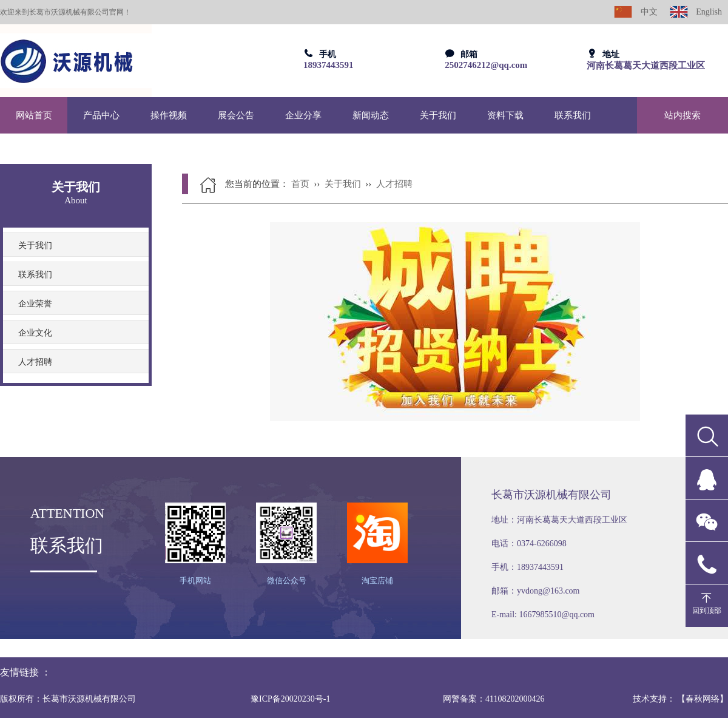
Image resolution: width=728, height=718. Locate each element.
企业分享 (303, 115)
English (696, 12)
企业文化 (35, 333)
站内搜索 (682, 115)
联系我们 (573, 115)
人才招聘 (35, 362)
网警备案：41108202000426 (494, 699)
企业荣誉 (35, 304)
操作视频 (169, 115)
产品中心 (101, 115)
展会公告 (236, 115)
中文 (636, 12)
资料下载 (505, 115)
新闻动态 (371, 115)
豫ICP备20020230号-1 (290, 699)
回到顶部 (707, 611)
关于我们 (438, 115)
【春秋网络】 (703, 699)
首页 (300, 184)
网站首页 (34, 115)
